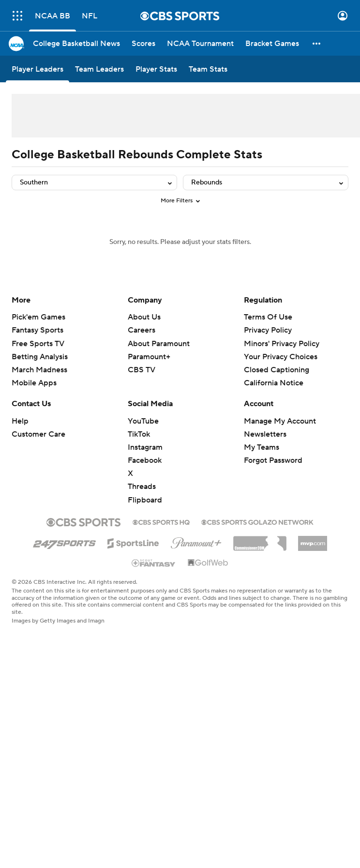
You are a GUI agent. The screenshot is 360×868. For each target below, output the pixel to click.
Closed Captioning (277, 370)
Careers (142, 330)
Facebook (145, 460)
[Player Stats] (156, 69)
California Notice (274, 383)
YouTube (143, 421)
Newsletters (265, 434)
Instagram (145, 447)
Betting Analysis (40, 357)
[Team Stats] (208, 69)
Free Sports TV (38, 344)
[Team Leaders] (99, 69)
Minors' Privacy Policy (282, 344)
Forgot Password (273, 460)
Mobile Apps (34, 383)
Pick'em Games (38, 317)
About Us (144, 317)
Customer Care (38, 434)
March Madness (39, 370)
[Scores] (143, 44)
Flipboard (145, 500)
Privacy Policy (268, 330)
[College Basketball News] (76, 44)
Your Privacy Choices (281, 357)
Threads (142, 487)
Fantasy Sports (37, 330)
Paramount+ (149, 357)
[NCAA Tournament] (200, 44)
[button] (317, 44)
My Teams (262, 447)
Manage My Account (280, 421)
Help (20, 421)
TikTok (139, 434)
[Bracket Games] (272, 44)
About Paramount (159, 344)
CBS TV (142, 370)
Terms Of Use (268, 317)
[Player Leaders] (37, 69)
